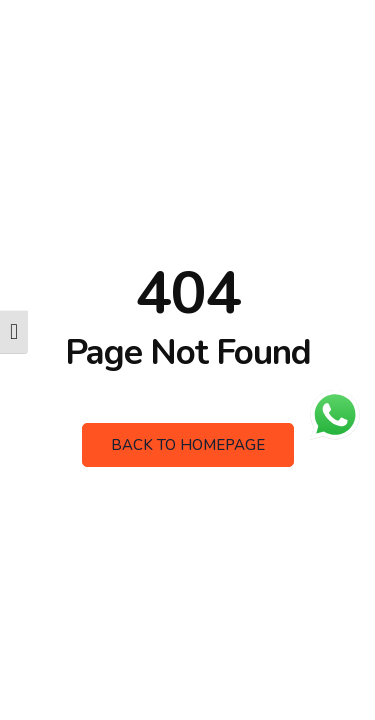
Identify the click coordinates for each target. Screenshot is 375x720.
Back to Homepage (188, 445)
